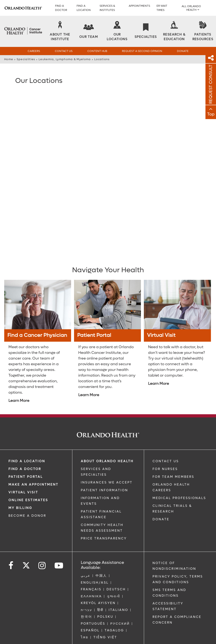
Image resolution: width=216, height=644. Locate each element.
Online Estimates (28, 500)
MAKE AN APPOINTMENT (33, 484)
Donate (183, 51)
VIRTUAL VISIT (23, 492)
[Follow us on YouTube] (59, 565)
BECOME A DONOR (27, 515)
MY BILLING (20, 508)
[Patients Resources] (203, 31)
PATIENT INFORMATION (104, 490)
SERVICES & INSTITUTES (107, 8)
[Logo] (23, 8)
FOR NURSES (165, 469)
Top (211, 114)
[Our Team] (89, 31)
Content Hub (97, 51)
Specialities (26, 59)
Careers (34, 51)
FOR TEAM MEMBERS (173, 477)
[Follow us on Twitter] (26, 564)
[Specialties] (146, 31)
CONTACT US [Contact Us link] (166, 461)
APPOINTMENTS (139, 6)
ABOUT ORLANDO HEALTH (107, 461)
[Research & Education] (174, 31)
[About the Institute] (60, 31)
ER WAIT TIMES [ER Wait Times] (162, 8)
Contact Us (64, 51)
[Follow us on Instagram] (42, 565)
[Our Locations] (117, 31)
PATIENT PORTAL (26, 477)
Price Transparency (104, 538)
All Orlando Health (191, 8)
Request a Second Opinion (142, 51)
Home (9, 59)
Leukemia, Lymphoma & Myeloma (65, 59)
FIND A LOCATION (84, 8)
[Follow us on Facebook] (11, 565)
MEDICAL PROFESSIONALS (179, 498)
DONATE (161, 519)
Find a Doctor (61, 8)
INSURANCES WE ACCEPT (107, 482)
